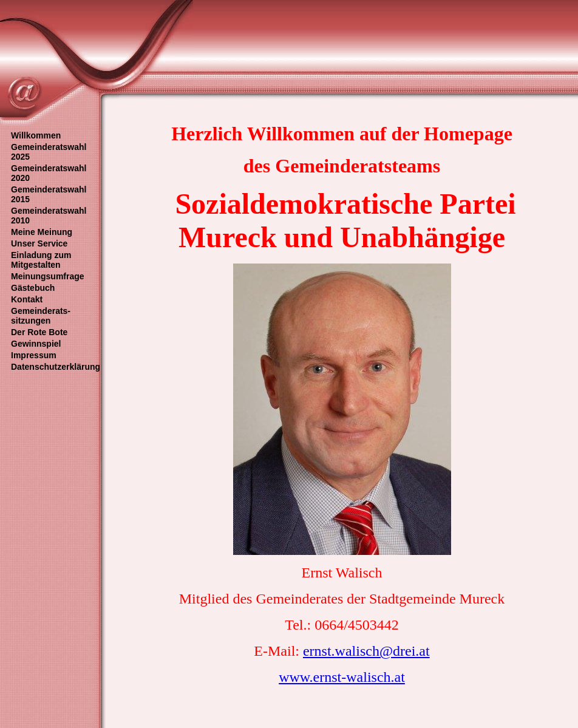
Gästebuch (33, 288)
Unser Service (39, 243)
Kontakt (27, 299)
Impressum (34, 355)
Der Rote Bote (39, 332)
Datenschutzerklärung (56, 367)
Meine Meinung (42, 232)
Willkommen (36, 135)
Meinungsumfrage (48, 276)
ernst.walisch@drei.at (366, 651)
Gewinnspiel (36, 344)
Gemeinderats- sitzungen (41, 316)
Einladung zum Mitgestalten (41, 260)
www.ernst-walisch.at (342, 677)
